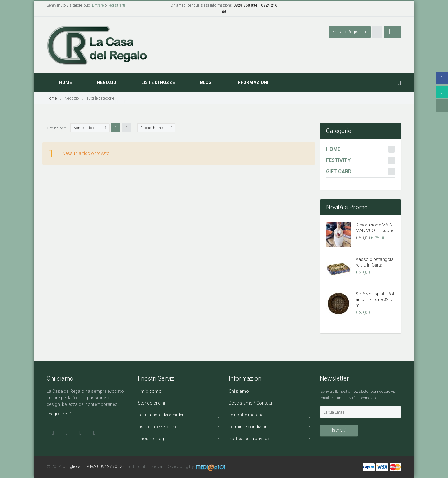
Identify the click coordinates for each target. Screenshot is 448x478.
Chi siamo (270, 392)
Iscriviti (339, 430)
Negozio (74, 98)
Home (54, 98)
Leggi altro (59, 414)
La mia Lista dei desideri (179, 416)
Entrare (98, 5)
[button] (377, 32)
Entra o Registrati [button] (349, 32)
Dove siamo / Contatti (270, 404)
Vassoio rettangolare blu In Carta (375, 262)
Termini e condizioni (270, 428)
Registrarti (116, 5)
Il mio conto (179, 392)
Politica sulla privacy (270, 440)
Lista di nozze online (179, 428)
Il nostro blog (179, 440)
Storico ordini (179, 404)
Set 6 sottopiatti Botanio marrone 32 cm (375, 299)
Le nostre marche (270, 416)
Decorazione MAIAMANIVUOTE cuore (374, 228)
